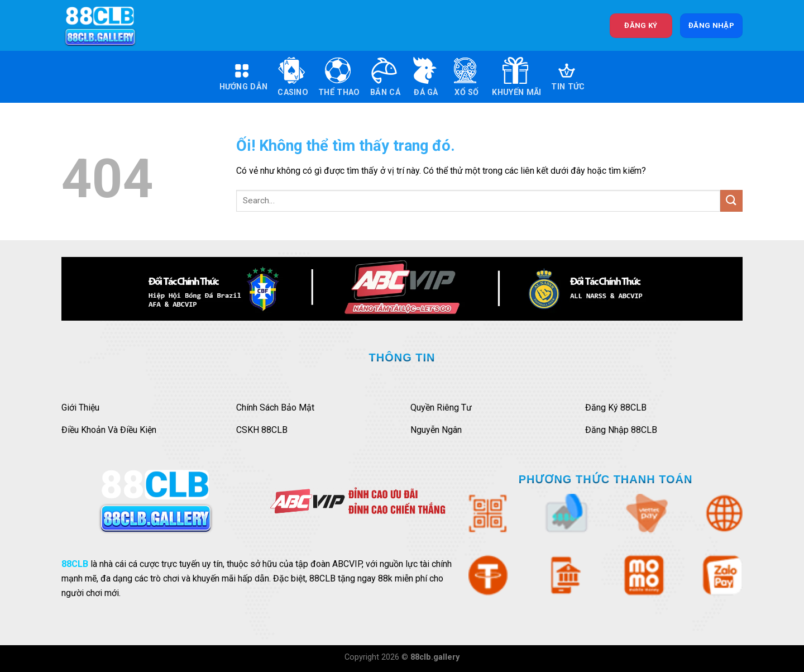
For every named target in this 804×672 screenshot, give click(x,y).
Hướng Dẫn (244, 77)
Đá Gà (424, 77)
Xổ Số (465, 77)
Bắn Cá (385, 77)
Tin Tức (568, 77)
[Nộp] (731, 201)
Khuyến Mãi (516, 77)
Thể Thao (339, 77)
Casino (293, 77)
